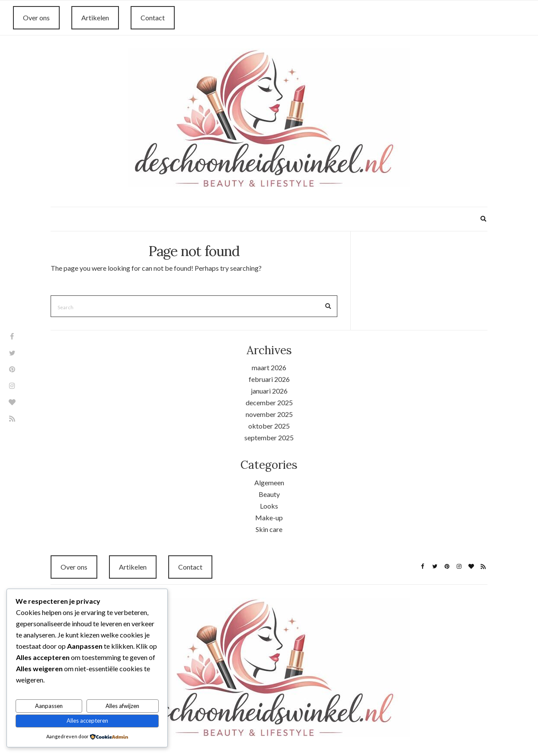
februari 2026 (269, 379)
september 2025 (269, 437)
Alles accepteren (87, 721)
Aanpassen (49, 706)
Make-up (269, 517)
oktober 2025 (269, 426)
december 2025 (269, 402)
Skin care (269, 529)
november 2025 (269, 414)
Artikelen (95, 18)
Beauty (269, 494)
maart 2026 (269, 367)
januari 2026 (269, 391)
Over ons (36, 18)
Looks (269, 506)
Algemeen (269, 482)
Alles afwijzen (122, 706)
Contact (153, 18)
